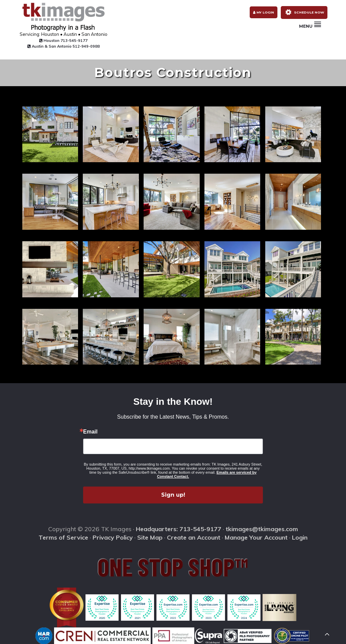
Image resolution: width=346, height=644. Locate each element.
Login (300, 537)
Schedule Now (310, 14)
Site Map (150, 537)
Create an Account (194, 537)
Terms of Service (63, 537)
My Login (262, 14)
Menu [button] (310, 30)
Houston (53, 41)
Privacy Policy (113, 537)
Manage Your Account (256, 537)
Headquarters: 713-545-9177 (179, 529)
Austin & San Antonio (53, 46)
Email (90, 431)
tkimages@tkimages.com (262, 529)
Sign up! (173, 494)
